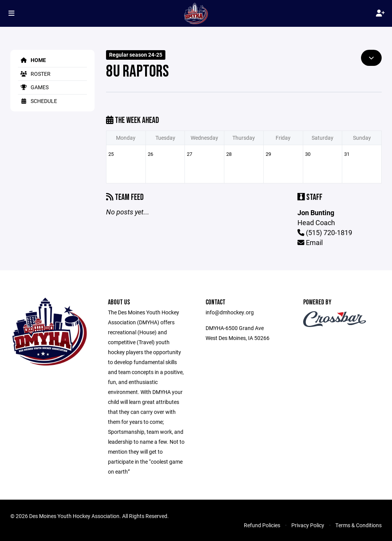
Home (32, 60)
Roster (34, 74)
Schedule (38, 101)
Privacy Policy (308, 525)
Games (33, 87)
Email (310, 242)
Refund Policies (262, 525)
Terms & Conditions (359, 525)
